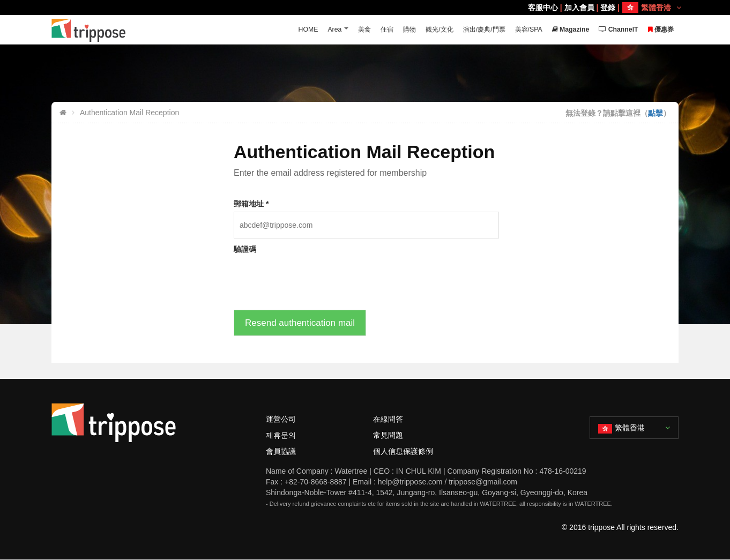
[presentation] (315, 278)
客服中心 (543, 8)
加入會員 (579, 8)
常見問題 (388, 435)
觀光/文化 (427, 30)
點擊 (655, 113)
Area (316, 30)
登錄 (608, 8)
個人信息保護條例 (403, 451)
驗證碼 (245, 249)
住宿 (371, 30)
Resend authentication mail (300, 323)
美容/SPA (521, 30)
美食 (348, 30)
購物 (395, 30)
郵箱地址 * (251, 204)
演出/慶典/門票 (474, 30)
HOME (289, 30)
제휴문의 (281, 435)
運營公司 (281, 419)
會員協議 (281, 451)
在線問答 (388, 419)
